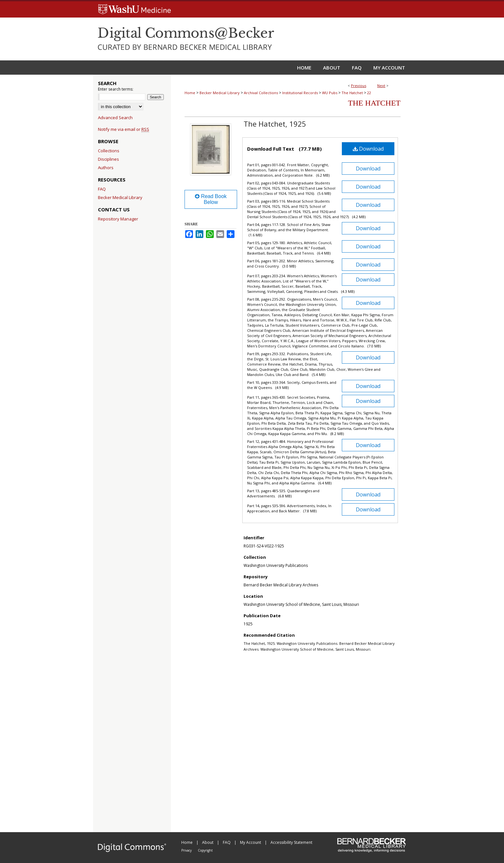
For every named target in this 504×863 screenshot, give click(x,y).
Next (381, 86)
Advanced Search (115, 118)
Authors (106, 168)
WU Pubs (330, 93)
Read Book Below (211, 199)
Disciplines (108, 159)
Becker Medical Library (220, 93)
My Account (251, 842)
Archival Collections (261, 93)
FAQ (102, 189)
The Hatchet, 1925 (275, 124)
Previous (359, 86)
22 (369, 93)
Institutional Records (300, 93)
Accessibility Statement (291, 842)
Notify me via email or (124, 129)
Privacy (187, 850)
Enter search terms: (116, 89)
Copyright (205, 850)
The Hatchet (352, 93)
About (208, 842)
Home (190, 93)
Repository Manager (118, 219)
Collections (109, 151)
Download (368, 149)
